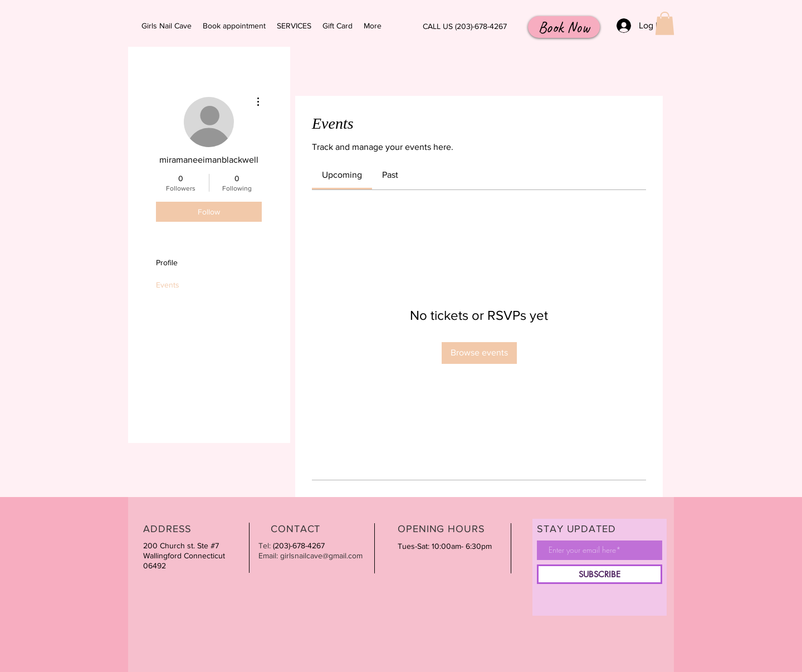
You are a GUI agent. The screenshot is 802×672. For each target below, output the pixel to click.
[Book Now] (564, 27)
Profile (167, 262)
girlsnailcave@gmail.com (321, 556)
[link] (342, 175)
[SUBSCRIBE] (600, 574)
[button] (665, 23)
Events (168, 285)
